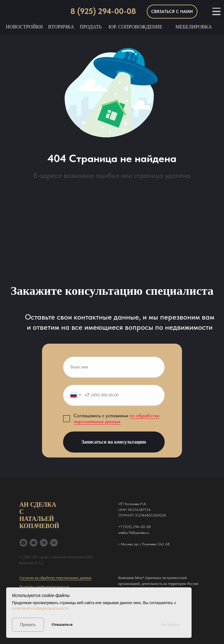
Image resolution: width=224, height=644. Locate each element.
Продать (91, 27)
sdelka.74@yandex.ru (134, 533)
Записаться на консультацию (114, 442)
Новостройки (24, 27)
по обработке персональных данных (116, 419)
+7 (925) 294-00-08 (135, 527)
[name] (114, 367)
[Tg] (44, 543)
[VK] (54, 543)
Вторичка (61, 27)
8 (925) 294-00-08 (103, 11)
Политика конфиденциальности (44, 587)
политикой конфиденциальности (40, 608)
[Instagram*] (23, 543)
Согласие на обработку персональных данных (56, 578)
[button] (172, 12)
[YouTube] (34, 543)
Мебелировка (194, 27)
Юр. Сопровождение (135, 27)
